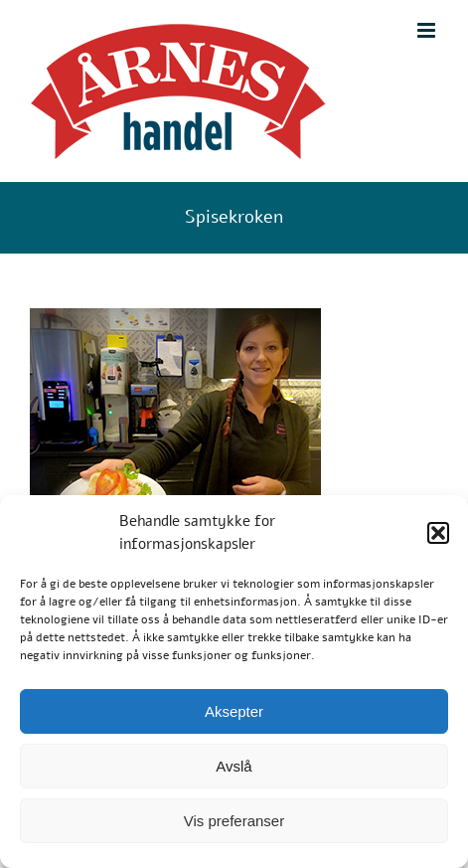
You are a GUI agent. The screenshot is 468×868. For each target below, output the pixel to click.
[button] (438, 533)
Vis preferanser (234, 821)
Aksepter (234, 711)
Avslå (234, 766)
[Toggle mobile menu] (428, 30)
